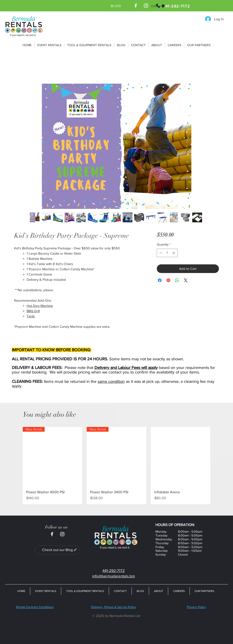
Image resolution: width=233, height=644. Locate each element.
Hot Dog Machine (40, 306)
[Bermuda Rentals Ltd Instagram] (146, 6)
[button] (158, 6)
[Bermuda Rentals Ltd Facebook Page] (136, 6)
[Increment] (174, 253)
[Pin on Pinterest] (168, 280)
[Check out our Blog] (57, 550)
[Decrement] (160, 253)
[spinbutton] (167, 253)
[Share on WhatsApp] (177, 280)
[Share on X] (186, 280)
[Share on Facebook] (160, 280)
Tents (31, 316)
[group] (116, 466)
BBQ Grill (33, 311)
